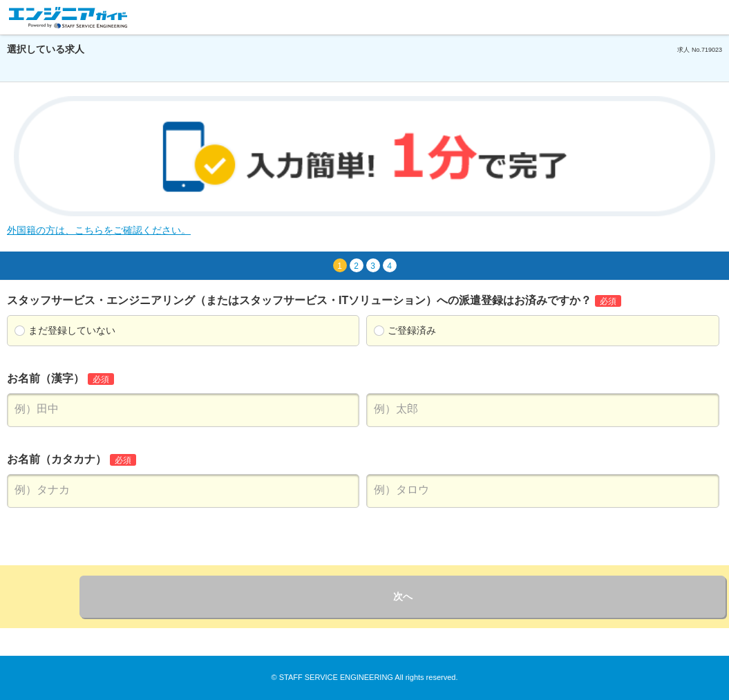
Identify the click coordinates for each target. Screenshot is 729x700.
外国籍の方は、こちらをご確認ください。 (99, 230)
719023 (712, 50)
